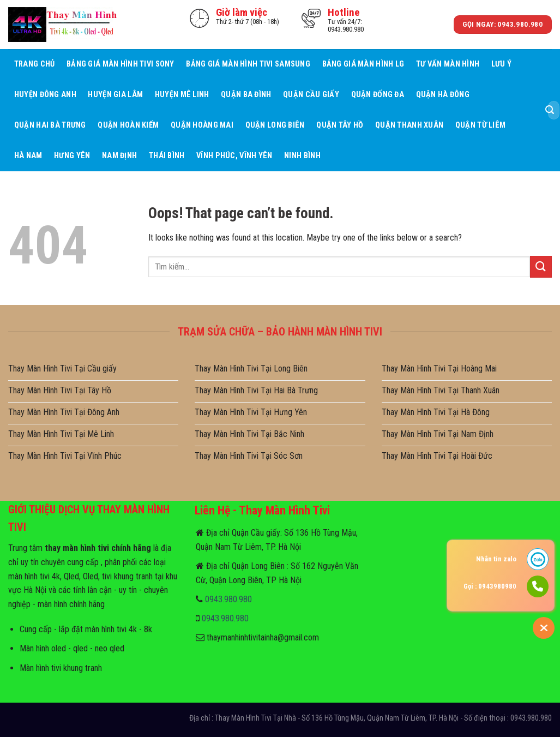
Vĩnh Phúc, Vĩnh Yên (234, 156)
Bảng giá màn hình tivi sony (121, 64)
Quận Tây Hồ (340, 125)
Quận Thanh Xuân (409, 125)
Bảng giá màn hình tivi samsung (248, 64)
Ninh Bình (302, 156)
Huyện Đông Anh (45, 95)
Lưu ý (501, 64)
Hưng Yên (72, 156)
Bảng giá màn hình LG (363, 64)
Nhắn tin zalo (496, 559)
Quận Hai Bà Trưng (50, 125)
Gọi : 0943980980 (490, 586)
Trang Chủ (35, 64)
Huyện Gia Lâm (115, 95)
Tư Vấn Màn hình (448, 64)
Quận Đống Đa (378, 95)
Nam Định (119, 156)
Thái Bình (167, 156)
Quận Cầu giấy (311, 95)
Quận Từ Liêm (480, 125)
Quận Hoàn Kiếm (128, 125)
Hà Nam (28, 156)
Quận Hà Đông (443, 95)
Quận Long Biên (275, 125)
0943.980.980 (228, 599)
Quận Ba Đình (246, 95)
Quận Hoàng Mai (202, 125)
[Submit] (550, 110)
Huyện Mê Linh (182, 95)
